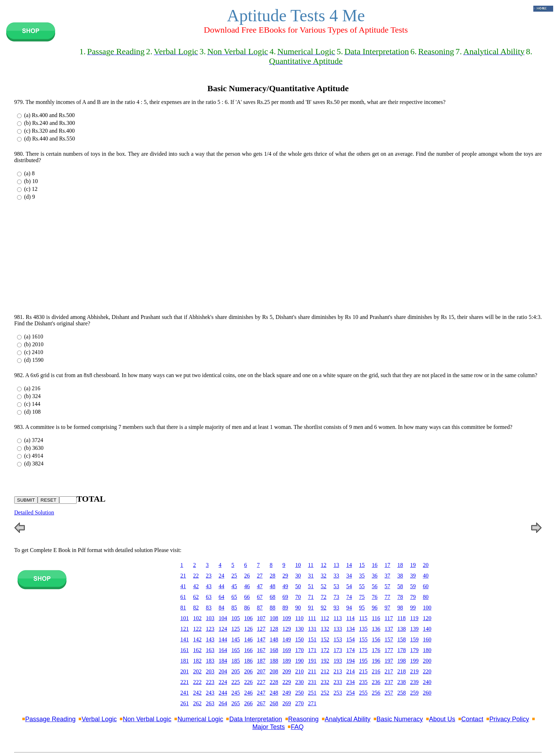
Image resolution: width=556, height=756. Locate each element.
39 (413, 576)
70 (298, 597)
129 (287, 629)
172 (325, 650)
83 (209, 608)
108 (274, 618)
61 (183, 597)
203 (210, 671)
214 (351, 671)
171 (312, 650)
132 (325, 629)
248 (274, 693)
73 (337, 597)
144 (223, 639)
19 (413, 565)
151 (312, 639)
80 (426, 597)
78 (400, 597)
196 (376, 661)
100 (427, 608)
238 (402, 682)
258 (402, 693)
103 (210, 618)
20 (426, 565)
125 (236, 629)
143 (210, 639)
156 (376, 639)
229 (287, 682)
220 (427, 671)
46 (247, 586)
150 (300, 639)
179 (415, 650)
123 (210, 629)
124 (223, 629)
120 (427, 618)
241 (185, 693)
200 (427, 661)
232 (325, 682)
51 (311, 586)
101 (185, 618)
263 (210, 703)
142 (198, 639)
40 (426, 576)
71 (311, 597)
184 (223, 661)
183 (210, 661)
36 (375, 576)
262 (198, 703)
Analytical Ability (348, 719)
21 (183, 576)
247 (261, 693)
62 (196, 597)
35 (362, 576)
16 (375, 565)
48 (273, 586)
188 (274, 661)
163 (210, 650)
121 (185, 629)
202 (198, 671)
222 (198, 682)
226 (249, 682)
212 (325, 671)
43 (209, 586)
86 (247, 608)
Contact (472, 719)
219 (415, 671)
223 (210, 682)
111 (312, 618)
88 (273, 608)
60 (426, 586)
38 (400, 576)
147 (261, 639)
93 (337, 608)
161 (185, 650)
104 (223, 618)
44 (222, 586)
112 (325, 618)
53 (337, 586)
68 (273, 597)
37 (388, 576)
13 (337, 565)
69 (285, 597)
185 (236, 661)
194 (351, 661)
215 (363, 671)
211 (312, 671)
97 (388, 608)
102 (198, 618)
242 (198, 693)
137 (389, 629)
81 (183, 608)
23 (209, 576)
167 (261, 650)
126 (249, 629)
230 (300, 682)
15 (362, 565)
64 (222, 597)
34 (349, 576)
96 (375, 608)
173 (338, 650)
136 (376, 629)
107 (261, 618)
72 (324, 597)
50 (298, 586)
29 (285, 576)
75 (362, 597)
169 (287, 650)
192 (325, 661)
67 (260, 597)
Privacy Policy (509, 719)
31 (311, 576)
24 (222, 576)
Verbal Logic (99, 719)
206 (249, 671)
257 (389, 693)
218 (402, 671)
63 (209, 597)
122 (198, 629)
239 (415, 682)
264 (223, 703)
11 (311, 565)
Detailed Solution (34, 512)
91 (311, 608)
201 (185, 671)
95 (362, 608)
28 (273, 576)
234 (351, 682)
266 (249, 703)
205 (236, 671)
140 (427, 629)
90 (298, 608)
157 (389, 639)
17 (388, 565)
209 (287, 671)
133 (338, 629)
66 (247, 597)
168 (274, 650)
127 (261, 629)
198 (402, 661)
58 (400, 586)
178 (402, 650)
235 (363, 682)
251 (312, 693)
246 (249, 693)
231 (312, 682)
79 (413, 597)
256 (376, 693)
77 (388, 597)
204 (223, 671)
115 (363, 618)
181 (185, 661)
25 (234, 576)
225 (236, 682)
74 (349, 597)
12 (324, 565)
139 (415, 629)
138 (402, 629)
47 (260, 586)
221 (185, 682)
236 (376, 682)
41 (183, 586)
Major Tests (269, 727)
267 (261, 703)
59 (413, 586)
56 (375, 586)
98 (400, 608)
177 (389, 650)
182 (198, 661)
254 (351, 693)
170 (300, 650)
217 (389, 671)
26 (247, 576)
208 (274, 671)
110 (299, 618)
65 (234, 597)
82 (196, 608)
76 (375, 597)
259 (415, 693)
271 (312, 703)
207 (261, 671)
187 (261, 661)
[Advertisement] (278, 259)
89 (285, 608)
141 (185, 639)
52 (324, 586)
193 (338, 661)
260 (427, 693)
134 (351, 629)
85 (234, 608)
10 (298, 565)
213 (338, 671)
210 (300, 671)
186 (249, 661)
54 (349, 586)
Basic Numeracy (400, 719)
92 (324, 608)
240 (427, 682)
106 (249, 618)
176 (376, 650)
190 (300, 661)
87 (260, 608)
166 (249, 650)
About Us (442, 719)
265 (236, 703)
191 (312, 661)
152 (325, 639)
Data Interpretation (255, 719)
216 (376, 671)
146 (249, 639)
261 (185, 703)
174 (351, 650)
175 (363, 650)
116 (376, 618)
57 (388, 586)
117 (389, 618)
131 (312, 629)
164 (223, 650)
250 (300, 693)
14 (349, 565)
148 (274, 639)
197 (389, 661)
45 (234, 586)
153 (338, 639)
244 (223, 693)
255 (363, 693)
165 (236, 650)
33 (337, 576)
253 (338, 693)
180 (427, 650)
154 (351, 639)
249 (287, 693)
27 (260, 576)
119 (414, 618)
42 (196, 586)
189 (287, 661)
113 (338, 618)
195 (363, 661)
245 (236, 693)
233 (338, 682)
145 (236, 639)
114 (351, 618)
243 (210, 693)
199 (415, 661)
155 (363, 639)
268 (274, 703)
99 (413, 608)
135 (363, 629)
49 (285, 586)
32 (324, 576)
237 (389, 682)
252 (325, 693)
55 (362, 586)
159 (415, 639)
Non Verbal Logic (147, 719)
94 (349, 608)
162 (198, 650)
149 (287, 639)
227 (261, 682)
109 (287, 618)
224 (223, 682)
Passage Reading (50, 719)
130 (300, 629)
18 (400, 565)
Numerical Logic (200, 719)
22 (196, 576)
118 (402, 618)
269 (287, 703)
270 (300, 703)
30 (298, 576)
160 (427, 639)
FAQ (297, 727)
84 (222, 608)
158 (402, 639)
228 (274, 682)
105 (236, 618)
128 (274, 629)
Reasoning (304, 719)
